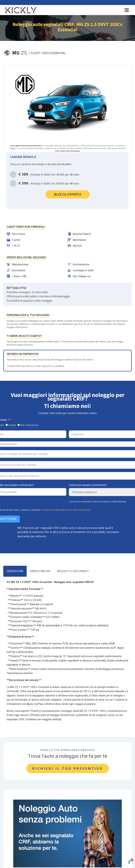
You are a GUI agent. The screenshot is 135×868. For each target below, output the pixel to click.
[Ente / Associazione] (19, 425)
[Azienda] (7, 425)
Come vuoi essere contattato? (88, 485)
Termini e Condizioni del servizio (57, 510)
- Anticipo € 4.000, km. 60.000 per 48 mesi (45, 184)
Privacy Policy (84, 510)
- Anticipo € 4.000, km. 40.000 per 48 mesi (45, 175)
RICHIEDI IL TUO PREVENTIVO (68, 768)
